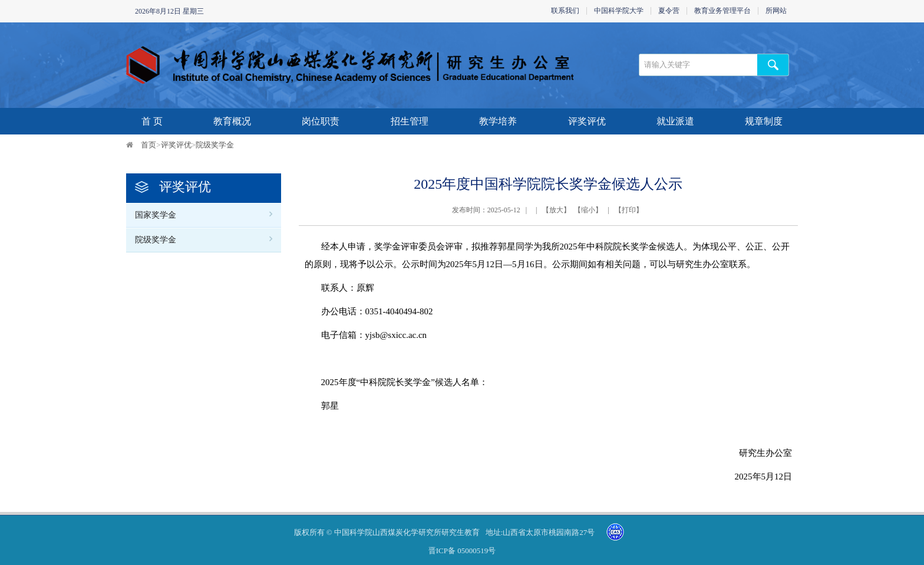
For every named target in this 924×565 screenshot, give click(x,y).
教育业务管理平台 (722, 11)
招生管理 (410, 121)
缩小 (588, 210)
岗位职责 (321, 121)
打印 (629, 210)
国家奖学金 (156, 215)
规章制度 (764, 121)
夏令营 (669, 11)
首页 (148, 145)
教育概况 (232, 121)
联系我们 (565, 11)
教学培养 (498, 121)
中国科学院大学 (619, 11)
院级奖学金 (215, 145)
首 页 (152, 121)
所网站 (776, 11)
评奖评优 (587, 121)
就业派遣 (675, 121)
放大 (556, 210)
